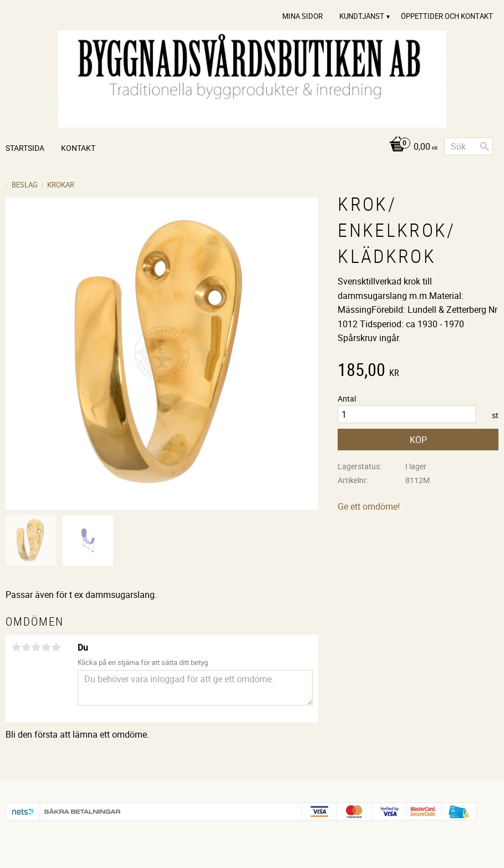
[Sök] (485, 146)
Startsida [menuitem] (25, 148)
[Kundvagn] (411, 147)
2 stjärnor (26, 647)
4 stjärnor (46, 647)
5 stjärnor (56, 647)
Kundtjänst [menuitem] (362, 16)
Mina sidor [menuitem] (302, 16)
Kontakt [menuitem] (78, 148)
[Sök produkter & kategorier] (469, 146)
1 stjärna (16, 647)
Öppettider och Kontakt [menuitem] (447, 16)
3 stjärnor (36, 647)
